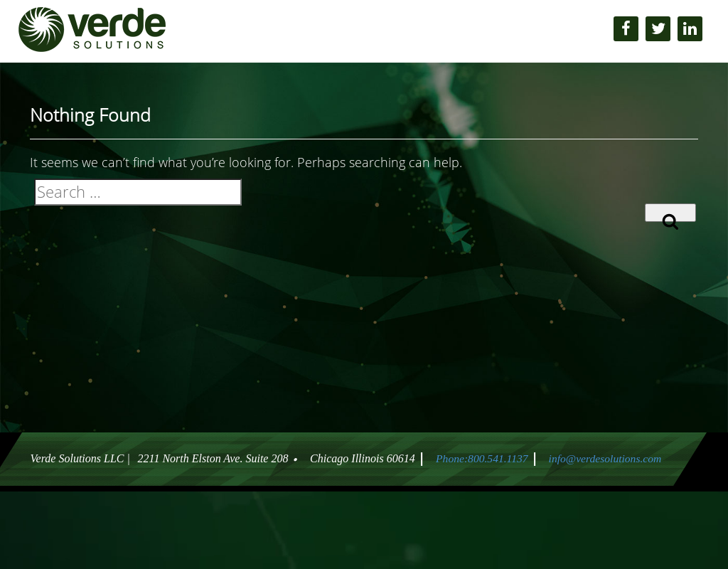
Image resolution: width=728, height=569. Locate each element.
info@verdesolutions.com (606, 458)
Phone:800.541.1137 (480, 458)
